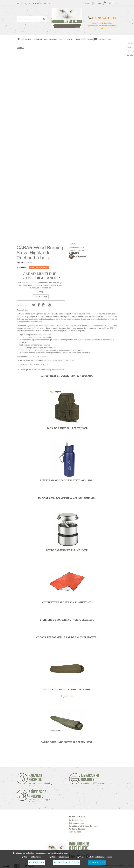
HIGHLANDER (41, 297)
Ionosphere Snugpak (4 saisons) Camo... (67, 376)
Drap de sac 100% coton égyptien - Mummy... (67, 498)
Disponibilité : (23, 267)
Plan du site (75, 832)
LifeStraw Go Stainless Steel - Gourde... (67, 480)
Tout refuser (36, 862)
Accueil (21, 48)
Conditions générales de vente (83, 826)
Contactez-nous (76, 820)
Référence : (22, 263)
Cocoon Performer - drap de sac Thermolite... (67, 637)
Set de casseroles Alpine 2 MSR (67, 550)
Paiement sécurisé (40, 780)
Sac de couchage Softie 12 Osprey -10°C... (67, 742)
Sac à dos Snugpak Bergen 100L (67, 428)
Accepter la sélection (66, 862)
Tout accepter (97, 862)
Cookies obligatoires (32, 857)
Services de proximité (41, 796)
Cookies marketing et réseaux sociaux (96, 857)
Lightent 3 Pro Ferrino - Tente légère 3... (67, 620)
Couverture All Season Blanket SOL (67, 602)
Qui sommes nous (77, 823)
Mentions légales (77, 829)
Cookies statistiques (60, 857)
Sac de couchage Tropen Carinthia (67, 690)
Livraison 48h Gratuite (91, 779)
